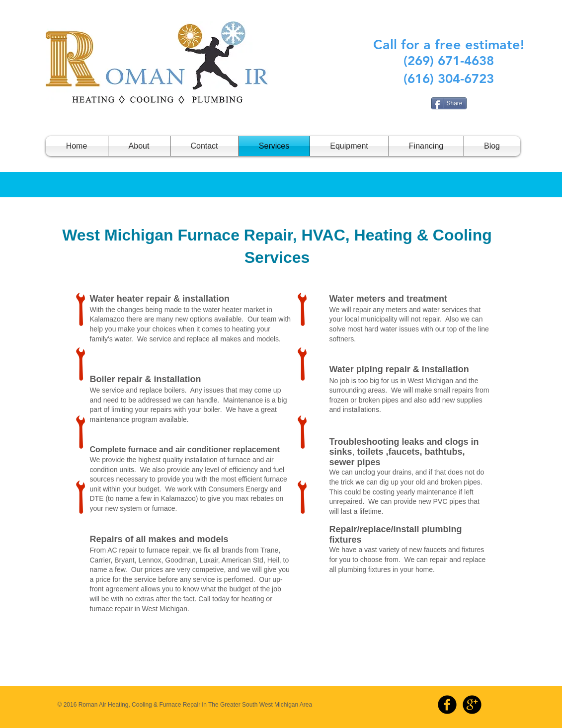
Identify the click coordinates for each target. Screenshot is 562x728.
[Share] (449, 103)
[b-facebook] (447, 705)
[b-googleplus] (472, 705)
